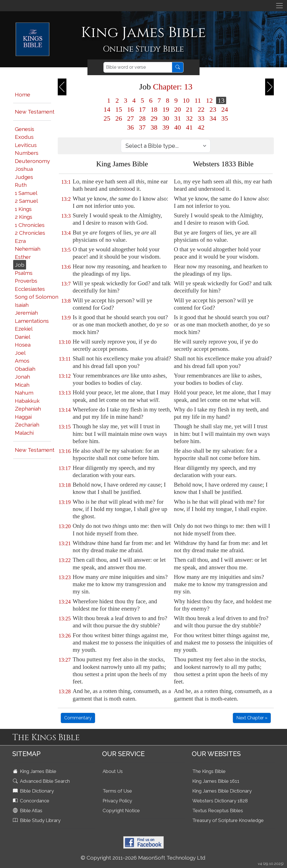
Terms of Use (117, 791)
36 (130, 127)
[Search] (138, 67)
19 (166, 109)
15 (119, 109)
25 (107, 118)
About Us (113, 771)
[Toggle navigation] (279, 6)
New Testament (35, 112)
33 (201, 118)
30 (166, 118)
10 (186, 100)
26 (119, 118)
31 (177, 118)
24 (224, 109)
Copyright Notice (121, 811)
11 (198, 100)
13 (221, 100)
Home (23, 95)
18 (154, 109)
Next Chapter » (252, 718)
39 (166, 127)
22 (201, 109)
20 (177, 109)
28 (142, 118)
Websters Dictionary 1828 (220, 801)
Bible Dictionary (34, 791)
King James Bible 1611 (216, 781)
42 (201, 127)
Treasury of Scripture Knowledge (228, 820)
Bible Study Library (37, 820)
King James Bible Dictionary (222, 791)
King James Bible (35, 771)
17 (142, 109)
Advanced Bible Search (42, 781)
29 (154, 118)
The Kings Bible (209, 771)
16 (130, 109)
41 (189, 127)
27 (130, 118)
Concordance (32, 801)
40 (177, 127)
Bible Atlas (28, 811)
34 (213, 118)
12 (209, 100)
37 (142, 127)
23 (213, 109)
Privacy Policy (117, 801)
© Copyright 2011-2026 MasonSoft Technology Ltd (143, 858)
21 (189, 109)
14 (107, 109)
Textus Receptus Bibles (218, 811)
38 (154, 127)
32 (189, 118)
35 (224, 118)
